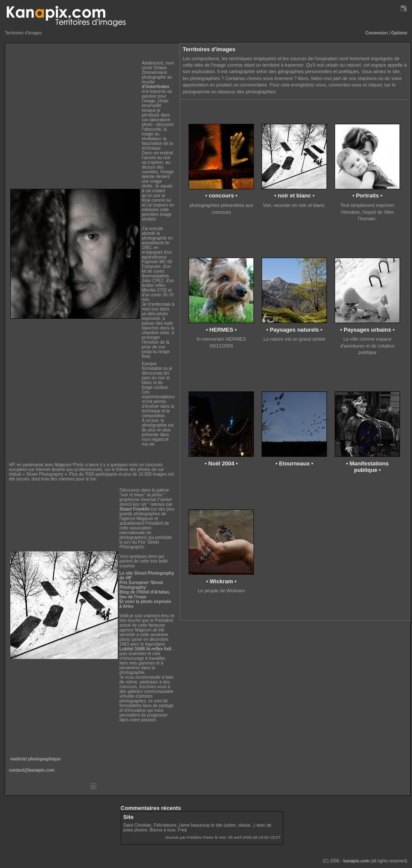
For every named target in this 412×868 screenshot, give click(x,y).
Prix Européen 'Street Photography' (141, 585)
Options (399, 33)
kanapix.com (356, 861)
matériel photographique (35, 759)
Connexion (376, 33)
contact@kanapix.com (32, 770)
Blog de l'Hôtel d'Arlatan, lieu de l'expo (145, 594)
